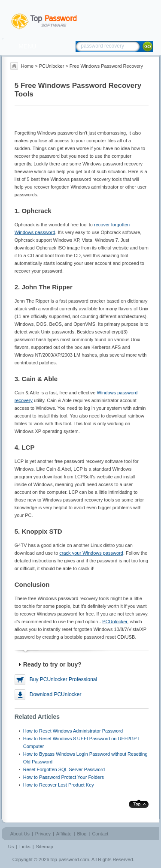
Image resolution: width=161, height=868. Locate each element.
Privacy (43, 834)
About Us (20, 834)
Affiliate (64, 834)
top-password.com (70, 859)
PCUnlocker (52, 66)
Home (27, 66)
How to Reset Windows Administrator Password (73, 731)
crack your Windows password (91, 553)
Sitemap (45, 847)
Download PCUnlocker (56, 694)
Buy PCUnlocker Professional (63, 679)
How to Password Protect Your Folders (64, 777)
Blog (82, 834)
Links (25, 847)
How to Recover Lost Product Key (59, 785)
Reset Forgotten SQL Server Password (64, 769)
